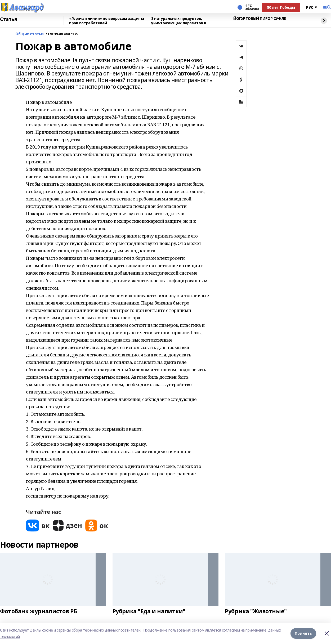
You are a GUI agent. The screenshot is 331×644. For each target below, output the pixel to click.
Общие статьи (30, 34)
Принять (303, 633)
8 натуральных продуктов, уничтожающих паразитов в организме (179, 21)
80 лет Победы (281, 7)
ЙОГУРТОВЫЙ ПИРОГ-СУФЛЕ (260, 19)
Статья (8, 19)
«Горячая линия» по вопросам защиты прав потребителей (107, 21)
